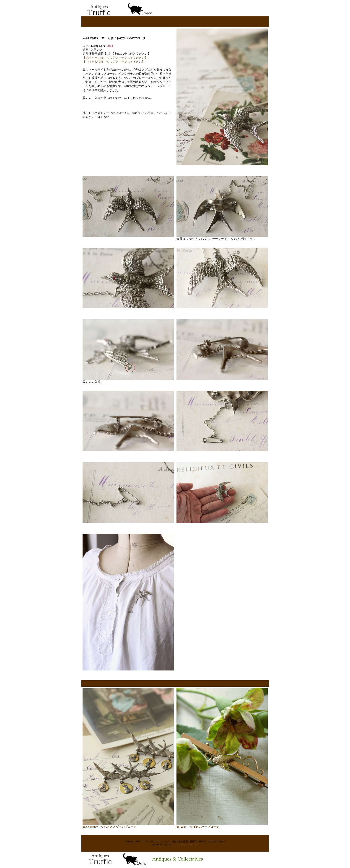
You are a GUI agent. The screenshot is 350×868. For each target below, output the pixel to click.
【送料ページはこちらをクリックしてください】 (115, 58)
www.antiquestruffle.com (186, 845)
